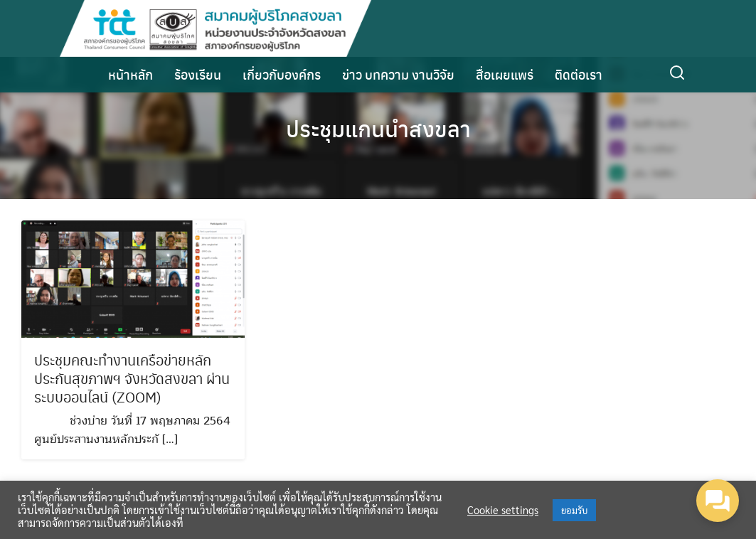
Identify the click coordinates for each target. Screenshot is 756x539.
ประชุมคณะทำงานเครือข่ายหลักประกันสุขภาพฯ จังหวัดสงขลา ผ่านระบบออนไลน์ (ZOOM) (132, 380)
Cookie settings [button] (503, 510)
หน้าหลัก (131, 74)
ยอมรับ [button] (574, 510)
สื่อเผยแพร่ (505, 74)
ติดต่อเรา (579, 74)
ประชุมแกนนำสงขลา (378, 128)
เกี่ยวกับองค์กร (282, 74)
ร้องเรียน (198, 74)
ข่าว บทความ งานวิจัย (398, 74)
